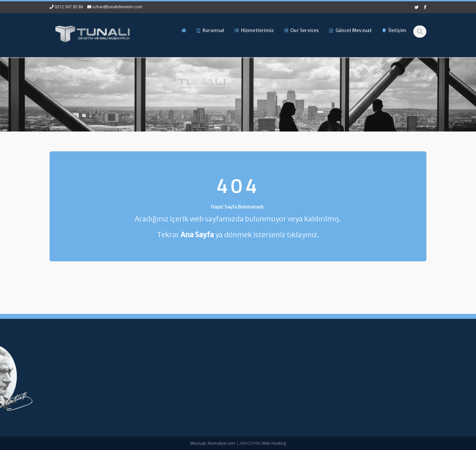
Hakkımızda (148, 372)
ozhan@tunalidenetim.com (117, 7)
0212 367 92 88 (69, 7)
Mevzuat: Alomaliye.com (213, 443)
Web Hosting (274, 443)
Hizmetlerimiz (150, 383)
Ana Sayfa (147, 361)
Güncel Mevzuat (153, 394)
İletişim (143, 405)
